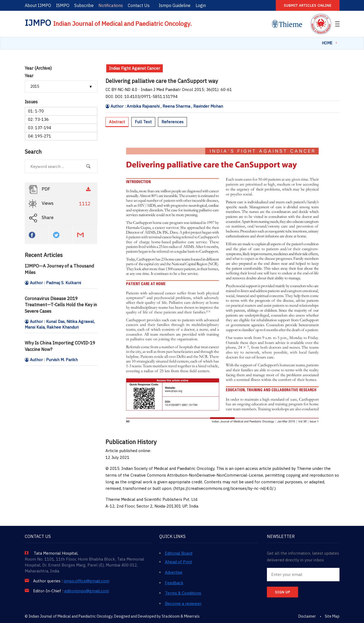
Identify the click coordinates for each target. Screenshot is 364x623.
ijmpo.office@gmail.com (86, 581)
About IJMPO (38, 5)
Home (327, 43)
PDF (60, 189)
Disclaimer (307, 616)
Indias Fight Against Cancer (135, 68)
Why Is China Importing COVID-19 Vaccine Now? (60, 346)
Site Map (332, 616)
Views (60, 204)
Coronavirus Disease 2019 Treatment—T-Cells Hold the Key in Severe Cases (61, 305)
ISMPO (63, 5)
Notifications (111, 5)
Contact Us (139, 5)
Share (41, 218)
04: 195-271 (40, 136)
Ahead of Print (179, 562)
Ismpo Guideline (175, 5)
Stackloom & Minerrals (181, 616)
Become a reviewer (183, 603)
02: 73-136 (38, 119)
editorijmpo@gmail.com (87, 591)
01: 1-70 (36, 111)
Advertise (174, 572)
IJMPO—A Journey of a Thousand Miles (59, 269)
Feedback (174, 583)
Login (201, 5)
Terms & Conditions (183, 593)
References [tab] (172, 122)
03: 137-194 (40, 128)
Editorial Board (179, 553)
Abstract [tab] (117, 122)
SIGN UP (282, 592)
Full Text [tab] (143, 122)
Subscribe (84, 5)
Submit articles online (308, 6)
